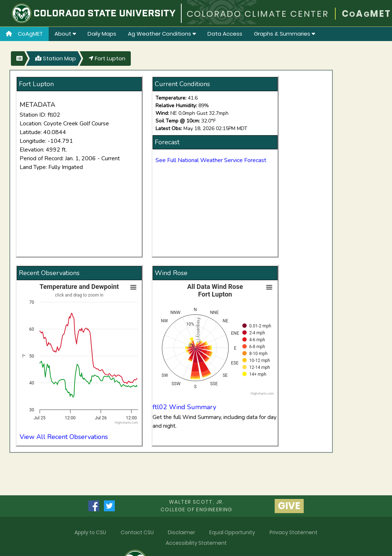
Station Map (56, 58)
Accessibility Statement (196, 543)
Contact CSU (137, 532)
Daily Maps (102, 34)
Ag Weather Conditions (162, 34)
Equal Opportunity (232, 532)
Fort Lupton (107, 58)
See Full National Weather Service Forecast (211, 160)
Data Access (225, 34)
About (65, 34)
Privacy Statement (294, 532)
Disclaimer (181, 532)
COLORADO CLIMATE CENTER (258, 14)
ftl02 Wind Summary (184, 407)
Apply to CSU (90, 532)
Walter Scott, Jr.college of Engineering (197, 506)
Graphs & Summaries (284, 34)
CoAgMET (24, 34)
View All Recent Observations (64, 437)
